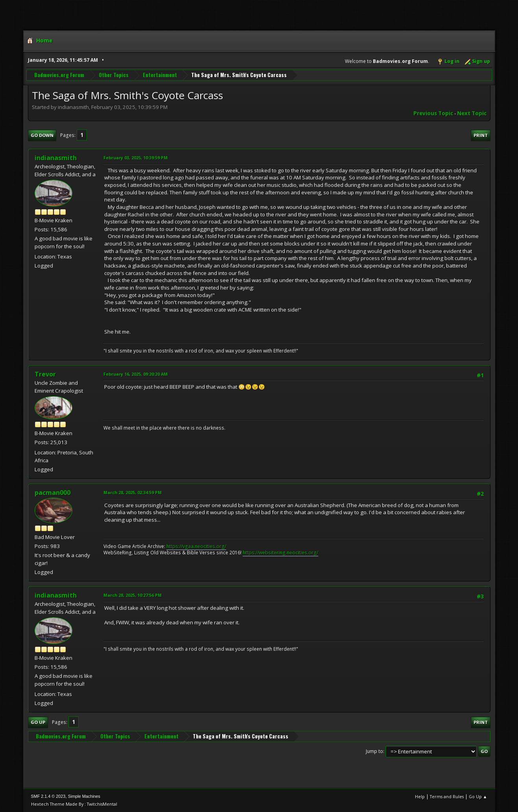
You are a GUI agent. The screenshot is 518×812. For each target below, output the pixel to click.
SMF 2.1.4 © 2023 (48, 796)
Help (420, 796)
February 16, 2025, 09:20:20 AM (135, 374)
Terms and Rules (447, 796)
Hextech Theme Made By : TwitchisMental (74, 804)
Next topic (472, 113)
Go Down (42, 135)
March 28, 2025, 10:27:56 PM (133, 595)
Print (481, 135)
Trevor (45, 374)
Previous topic (433, 113)
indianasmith (56, 158)
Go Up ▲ (478, 796)
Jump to (374, 751)
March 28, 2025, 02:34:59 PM (133, 492)
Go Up (38, 722)
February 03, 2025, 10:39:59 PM (135, 158)
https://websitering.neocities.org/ (280, 553)
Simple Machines (84, 796)
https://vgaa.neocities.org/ (196, 546)
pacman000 (53, 493)
